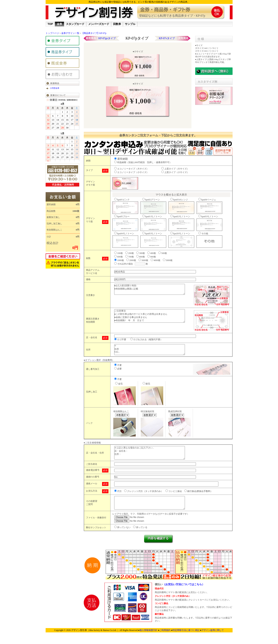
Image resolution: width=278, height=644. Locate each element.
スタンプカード (75, 24)
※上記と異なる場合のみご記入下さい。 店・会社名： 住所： (153, 456)
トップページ (52, 33)
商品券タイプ (62, 52)
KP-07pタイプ (137, 38)
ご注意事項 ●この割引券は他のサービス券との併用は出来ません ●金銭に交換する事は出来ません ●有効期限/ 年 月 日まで (153, 317)
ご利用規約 (165, 638)
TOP (50, 24)
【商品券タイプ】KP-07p (94, 33)
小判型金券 (55, 88)
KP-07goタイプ (107, 38)
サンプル (130, 24)
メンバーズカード (99, 24)
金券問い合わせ (62, 74)
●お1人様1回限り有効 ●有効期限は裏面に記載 (153, 290)
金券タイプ (62, 41)
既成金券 (62, 63)
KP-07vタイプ (167, 38)
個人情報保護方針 (149, 638)
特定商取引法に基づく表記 (186, 638)
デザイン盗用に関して (213, 638)
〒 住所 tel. (153, 351)
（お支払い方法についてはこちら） (184, 592)
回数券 (117, 24)
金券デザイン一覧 (70, 33)
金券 (59, 24)
